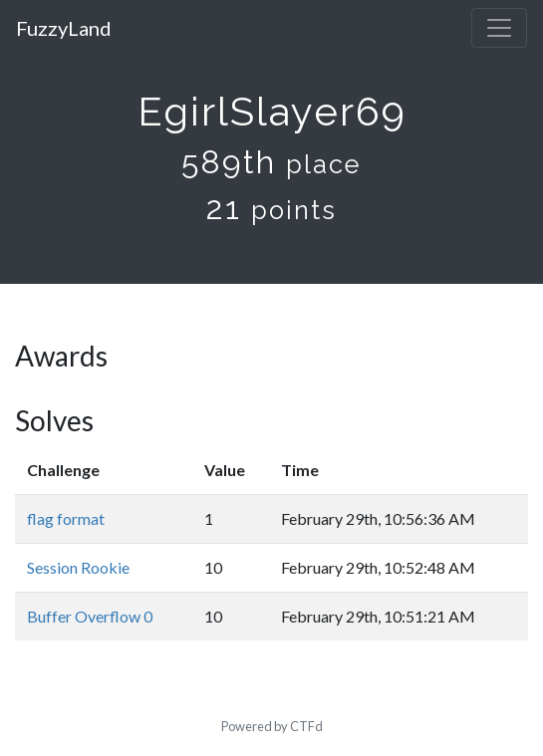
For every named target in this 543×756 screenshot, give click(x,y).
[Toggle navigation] (499, 28)
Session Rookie (78, 567)
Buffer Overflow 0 (90, 616)
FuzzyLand (64, 28)
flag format (66, 518)
